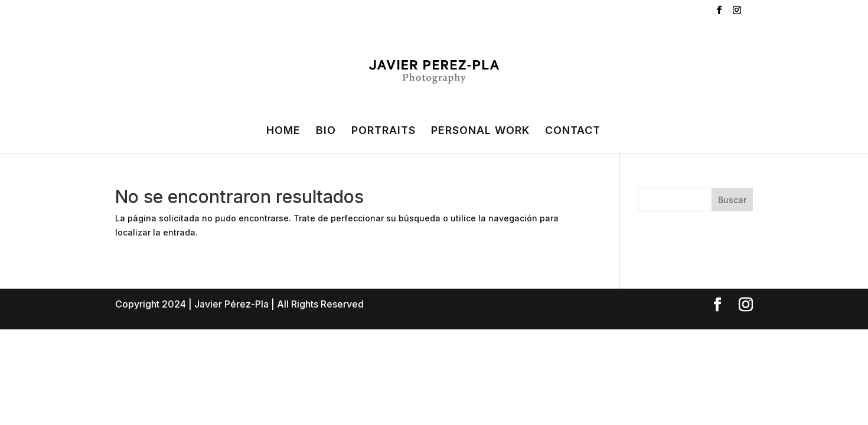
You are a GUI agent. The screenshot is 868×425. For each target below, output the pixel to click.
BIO (326, 131)
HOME (283, 131)
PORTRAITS (384, 131)
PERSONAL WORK (480, 131)
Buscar (732, 200)
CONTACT (573, 131)
